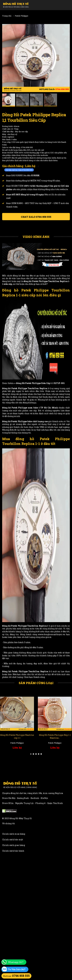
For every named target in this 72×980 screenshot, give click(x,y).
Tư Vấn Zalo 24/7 (17, 969)
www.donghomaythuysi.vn (52, 634)
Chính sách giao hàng (14, 845)
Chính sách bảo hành (13, 851)
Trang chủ (7, 16)
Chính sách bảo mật (13, 839)
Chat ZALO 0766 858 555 (36, 217)
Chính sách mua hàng (14, 834)
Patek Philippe (22, 16)
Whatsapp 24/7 (16, 962)
